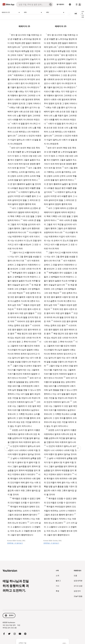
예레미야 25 (11, 12)
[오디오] (69, 14)
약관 (19, 625)
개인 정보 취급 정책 (9, 625)
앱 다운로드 (60, 4)
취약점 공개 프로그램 (10, 628)
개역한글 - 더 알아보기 (15, 543)
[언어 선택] (70, 4)
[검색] (32, 4)
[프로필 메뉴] (78, 4)
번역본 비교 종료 (82, 14)
